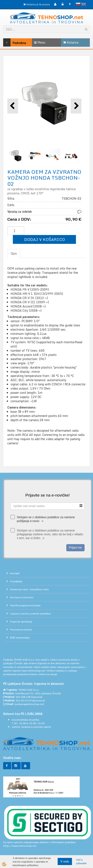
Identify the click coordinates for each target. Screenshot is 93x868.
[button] (76, 106)
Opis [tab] (14, 253)
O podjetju (16, 581)
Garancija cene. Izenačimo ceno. (30, 589)
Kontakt (15, 573)
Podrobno (9, 42)
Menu (40, 42)
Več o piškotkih (81, 861)
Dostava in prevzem (22, 597)
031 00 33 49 (23, 700)
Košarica (71, 42)
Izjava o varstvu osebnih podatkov (31, 614)
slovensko (78, 4)
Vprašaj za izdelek (20, 212)
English (84, 4)
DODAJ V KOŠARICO (45, 239)
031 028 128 (23, 697)
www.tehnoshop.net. (34, 671)
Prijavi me (75, 548)
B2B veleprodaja (20, 638)
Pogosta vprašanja (21, 622)
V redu (65, 861)
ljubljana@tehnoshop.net (29, 704)
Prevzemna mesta (21, 630)
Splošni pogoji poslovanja (25, 605)
